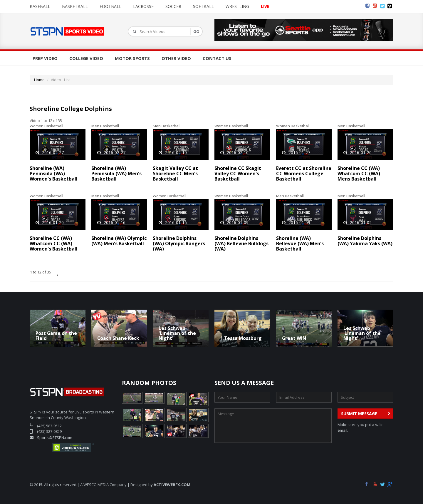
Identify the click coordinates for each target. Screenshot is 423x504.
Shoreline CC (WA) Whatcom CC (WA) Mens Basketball (359, 173)
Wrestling (237, 6)
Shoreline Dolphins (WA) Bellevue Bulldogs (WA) (241, 243)
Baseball (40, 6)
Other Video (176, 58)
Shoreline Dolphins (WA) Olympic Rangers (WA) (179, 243)
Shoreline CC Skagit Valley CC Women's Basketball (238, 173)
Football (110, 6)
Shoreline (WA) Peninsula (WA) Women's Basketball (54, 173)
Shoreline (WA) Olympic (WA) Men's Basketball (119, 241)
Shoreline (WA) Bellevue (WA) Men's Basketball (300, 243)
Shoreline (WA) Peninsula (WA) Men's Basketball (116, 173)
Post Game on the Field (56, 336)
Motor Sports (132, 58)
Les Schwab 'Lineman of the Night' (177, 333)
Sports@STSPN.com (55, 438)
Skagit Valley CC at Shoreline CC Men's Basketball (175, 173)
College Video (86, 58)
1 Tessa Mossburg (241, 338)
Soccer (173, 6)
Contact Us (217, 58)
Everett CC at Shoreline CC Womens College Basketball (304, 173)
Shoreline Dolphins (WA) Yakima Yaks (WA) (365, 241)
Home (39, 80)
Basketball (75, 6)
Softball (203, 6)
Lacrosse (143, 6)
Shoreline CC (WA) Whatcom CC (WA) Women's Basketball (54, 243)
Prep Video (45, 58)
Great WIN (294, 338)
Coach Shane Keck (118, 338)
